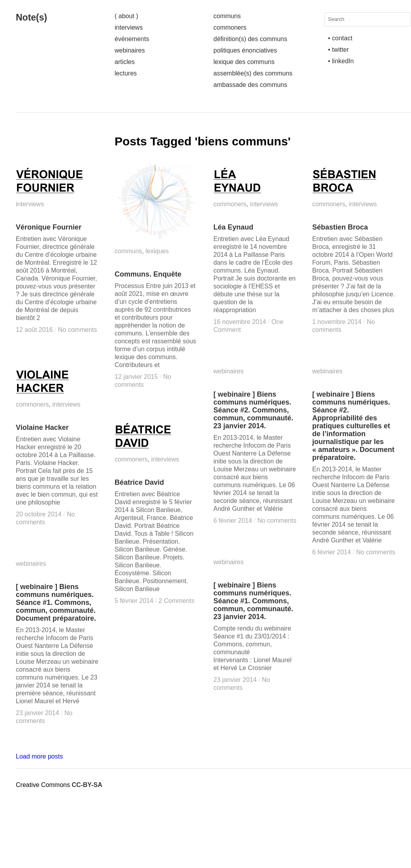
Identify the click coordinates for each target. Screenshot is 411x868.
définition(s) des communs (250, 39)
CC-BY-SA (87, 785)
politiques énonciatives (245, 50)
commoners (230, 27)
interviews (129, 27)
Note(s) (31, 17)
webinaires (130, 50)
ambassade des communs (250, 85)
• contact (340, 38)
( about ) (126, 16)
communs (227, 16)
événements (132, 39)
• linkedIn (341, 61)
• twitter (338, 50)
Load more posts (39, 756)
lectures (126, 73)
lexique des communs (244, 62)
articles (125, 62)
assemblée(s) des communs (253, 73)
